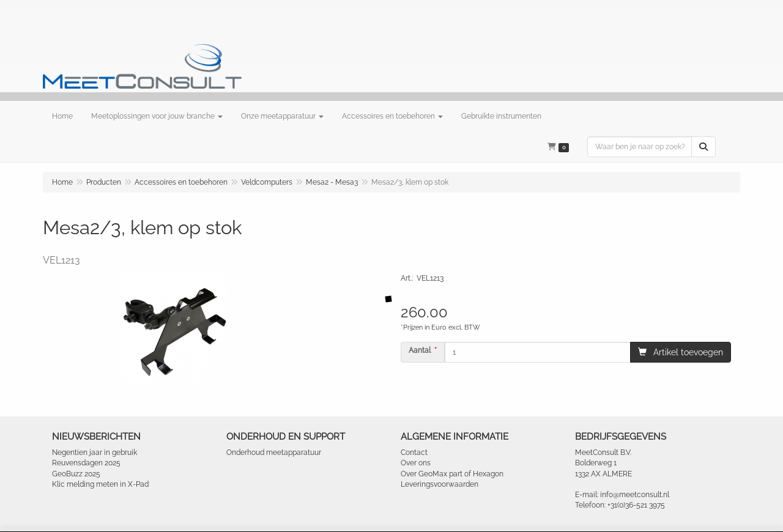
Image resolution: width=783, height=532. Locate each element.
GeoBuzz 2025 (76, 474)
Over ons (416, 463)
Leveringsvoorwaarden (440, 484)
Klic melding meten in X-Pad (100, 484)
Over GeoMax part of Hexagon (452, 474)
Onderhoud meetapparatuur (274, 453)
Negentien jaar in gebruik (95, 453)
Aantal (420, 350)
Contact (414, 453)
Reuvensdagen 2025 (86, 463)
